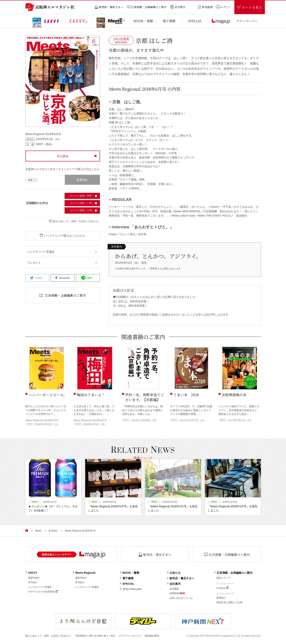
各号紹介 (53, 531)
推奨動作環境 (152, 636)
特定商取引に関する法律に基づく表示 (95, 636)
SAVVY (31, 573)
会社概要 (174, 589)
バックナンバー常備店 (40, 587)
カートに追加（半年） (82, 196)
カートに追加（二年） (82, 210)
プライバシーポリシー (130, 636)
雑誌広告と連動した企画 (229, 602)
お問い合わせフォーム (181, 598)
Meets (38, 531)
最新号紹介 (34, 578)
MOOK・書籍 (129, 573)
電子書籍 (127, 578)
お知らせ (174, 573)
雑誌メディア (224, 578)
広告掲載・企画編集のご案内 (233, 573)
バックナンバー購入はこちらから (63, 236)
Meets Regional (84, 573)
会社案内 (174, 584)
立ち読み (63, 156)
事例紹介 (221, 598)
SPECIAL (127, 584)
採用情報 (177, 593)
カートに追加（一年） (82, 203)
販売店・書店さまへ (180, 578)
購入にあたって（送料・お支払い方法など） (74, 221)
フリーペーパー (131, 589)
